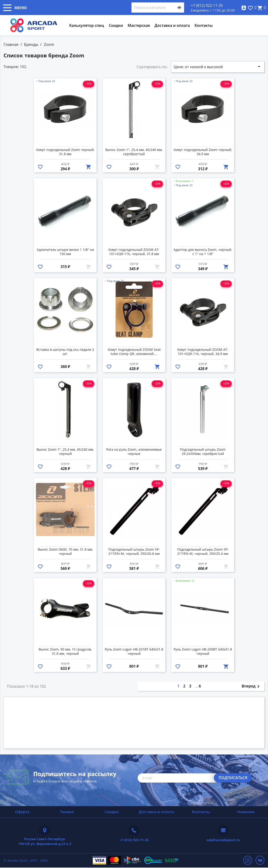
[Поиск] (158, 8)
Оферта (22, 812)
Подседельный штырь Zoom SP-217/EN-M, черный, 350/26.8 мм (134, 552)
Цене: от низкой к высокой (218, 67)
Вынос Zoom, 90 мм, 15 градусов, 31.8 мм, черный (65, 651)
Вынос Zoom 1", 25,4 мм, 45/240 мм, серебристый (134, 152)
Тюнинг (67, 812)
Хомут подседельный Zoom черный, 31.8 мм (65, 152)
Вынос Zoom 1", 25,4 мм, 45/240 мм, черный (65, 452)
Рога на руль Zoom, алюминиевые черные (134, 452)
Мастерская (139, 25)
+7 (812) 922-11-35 (207, 5)
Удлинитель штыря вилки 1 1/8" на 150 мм (65, 252)
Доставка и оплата (172, 25)
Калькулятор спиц (87, 25)
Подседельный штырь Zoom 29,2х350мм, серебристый (203, 452)
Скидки (116, 25)
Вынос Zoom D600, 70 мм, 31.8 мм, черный (65, 552)
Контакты (204, 25)
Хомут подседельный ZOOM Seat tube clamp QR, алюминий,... (134, 352)
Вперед (251, 686)
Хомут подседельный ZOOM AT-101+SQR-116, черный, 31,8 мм (134, 252)
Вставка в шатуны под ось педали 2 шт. (65, 352)
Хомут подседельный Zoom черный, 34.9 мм (203, 152)
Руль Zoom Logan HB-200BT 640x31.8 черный (203, 651)
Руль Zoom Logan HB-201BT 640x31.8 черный (134, 651)
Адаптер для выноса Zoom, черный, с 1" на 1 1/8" (203, 252)
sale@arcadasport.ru (223, 840)
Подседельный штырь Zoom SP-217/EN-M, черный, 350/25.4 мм (203, 552)
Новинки (246, 812)
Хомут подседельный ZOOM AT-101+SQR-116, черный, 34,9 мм (203, 352)
